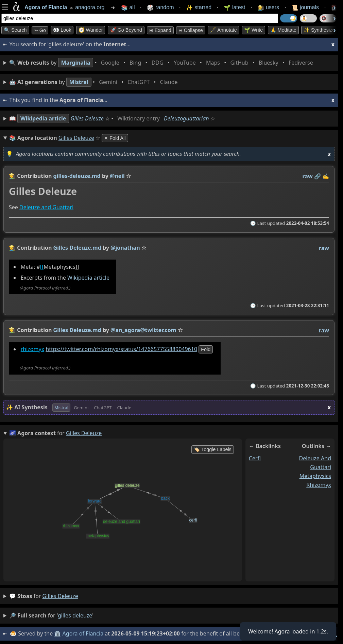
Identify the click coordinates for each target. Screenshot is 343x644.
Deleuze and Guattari (46, 208)
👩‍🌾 (12, 176)
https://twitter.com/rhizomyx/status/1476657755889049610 (121, 349)
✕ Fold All (115, 138)
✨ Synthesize (319, 30)
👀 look (62, 30)
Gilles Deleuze (87, 118)
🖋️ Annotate (224, 30)
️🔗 (318, 176)
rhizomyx (32, 349)
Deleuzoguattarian (186, 118)
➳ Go (40, 30)
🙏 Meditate (283, 30)
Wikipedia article (88, 278)
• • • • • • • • (162, 63)
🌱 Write (253, 30)
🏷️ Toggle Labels (213, 449)
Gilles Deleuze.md (77, 248)
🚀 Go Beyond (126, 30)
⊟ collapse (191, 30)
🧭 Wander (91, 30)
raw (308, 176)
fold (206, 349)
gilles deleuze (60, 596)
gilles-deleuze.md (77, 176)
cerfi (255, 458)
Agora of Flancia (83, 633)
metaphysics (315, 476)
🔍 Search (15, 30)
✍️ (326, 176)
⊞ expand (160, 30)
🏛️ (57, 633)
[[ (42, 267)
